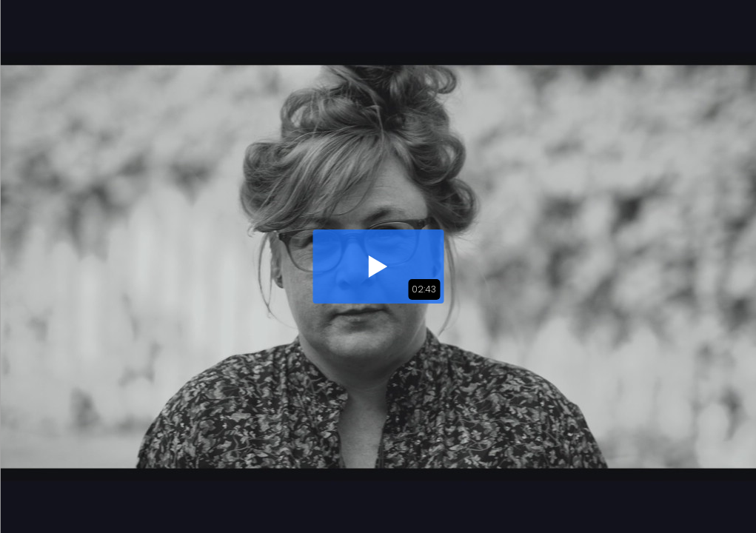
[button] (378, 266)
